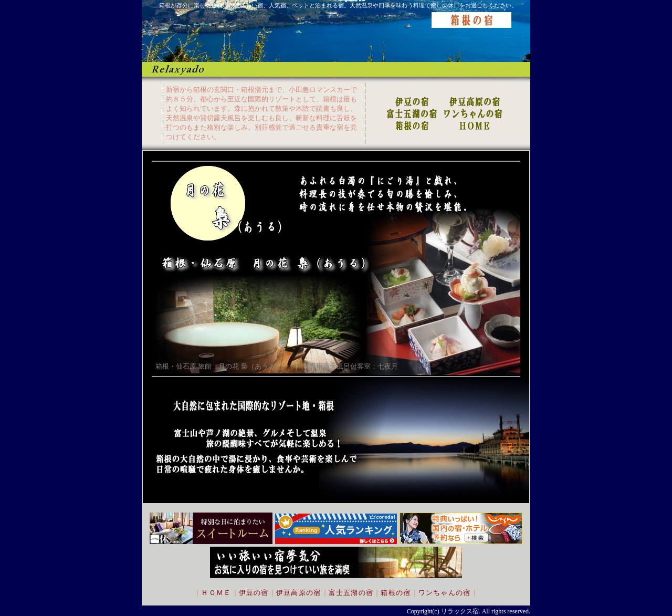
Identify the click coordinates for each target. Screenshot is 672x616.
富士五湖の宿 (351, 593)
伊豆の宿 (254, 593)
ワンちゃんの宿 (445, 593)
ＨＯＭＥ (216, 593)
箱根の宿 (396, 593)
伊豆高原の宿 (299, 593)
